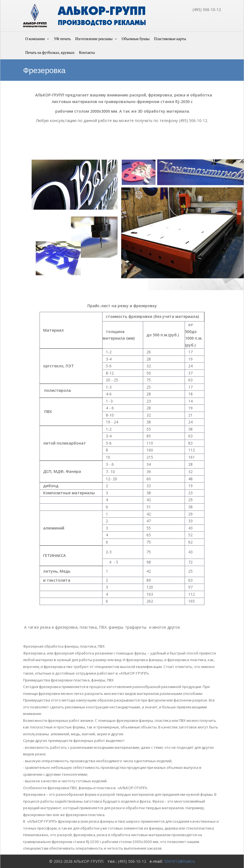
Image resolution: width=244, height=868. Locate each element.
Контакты (87, 52)
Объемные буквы (136, 39)
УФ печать (62, 39)
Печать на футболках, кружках (50, 52)
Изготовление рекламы (94, 39)
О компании (35, 39)
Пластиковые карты (170, 39)
